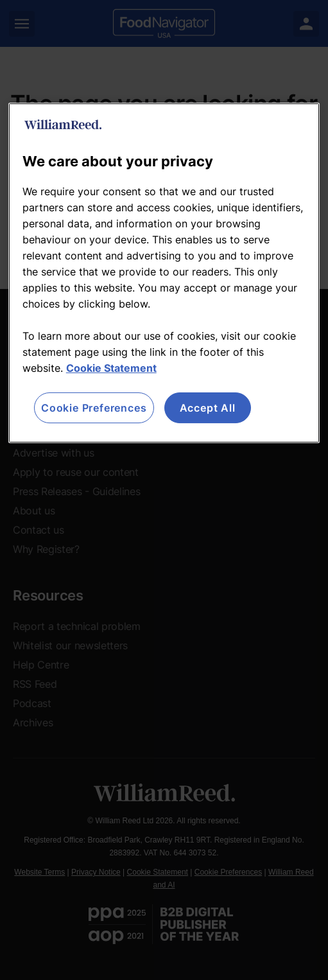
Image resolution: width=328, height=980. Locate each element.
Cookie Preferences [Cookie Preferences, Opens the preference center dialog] (94, 408)
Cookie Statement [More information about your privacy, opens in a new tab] (111, 368)
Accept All (208, 408)
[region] (164, 273)
